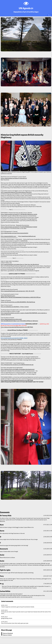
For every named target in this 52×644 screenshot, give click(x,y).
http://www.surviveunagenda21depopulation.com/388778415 (17, 327)
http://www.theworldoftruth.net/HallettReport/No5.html (16, 192)
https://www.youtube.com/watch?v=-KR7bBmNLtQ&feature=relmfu (19, 214)
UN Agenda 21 (26, 8)
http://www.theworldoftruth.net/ (27, 236)
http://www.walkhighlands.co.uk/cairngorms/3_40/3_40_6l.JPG (18, 291)
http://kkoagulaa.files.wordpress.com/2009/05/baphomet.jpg (17, 365)
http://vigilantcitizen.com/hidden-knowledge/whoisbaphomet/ (18, 369)
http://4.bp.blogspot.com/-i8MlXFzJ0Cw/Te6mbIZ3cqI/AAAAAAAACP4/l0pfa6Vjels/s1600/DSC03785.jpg (21, 296)
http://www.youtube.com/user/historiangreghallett (15, 233)
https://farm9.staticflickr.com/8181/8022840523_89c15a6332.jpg (18, 302)
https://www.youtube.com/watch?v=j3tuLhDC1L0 (14, 178)
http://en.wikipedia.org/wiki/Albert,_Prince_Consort (15, 307)
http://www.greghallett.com (8, 236)
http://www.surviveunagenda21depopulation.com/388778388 (17, 380)
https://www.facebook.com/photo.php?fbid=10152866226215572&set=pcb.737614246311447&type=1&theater (19, 320)
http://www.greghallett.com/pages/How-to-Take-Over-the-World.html (20, 264)
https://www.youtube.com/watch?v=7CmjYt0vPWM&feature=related (19, 227)
